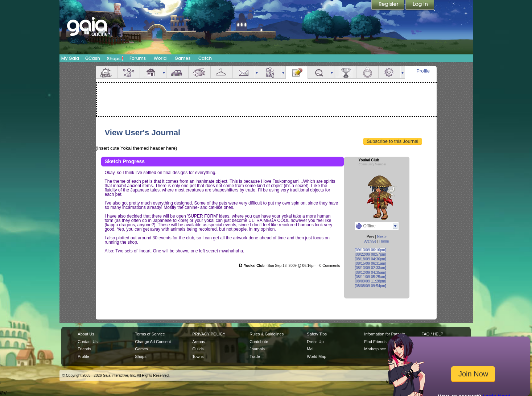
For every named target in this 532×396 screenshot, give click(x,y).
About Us (86, 334)
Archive (370, 241)
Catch (205, 58)
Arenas (199, 342)
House (151, 72)
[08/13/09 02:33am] (371, 268)
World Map (316, 356)
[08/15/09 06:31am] (371, 263)
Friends (270, 72)
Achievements (345, 72)
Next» (382, 237)
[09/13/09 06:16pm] (371, 250)
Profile (423, 71)
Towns (198, 356)
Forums (138, 58)
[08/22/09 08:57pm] (371, 254)
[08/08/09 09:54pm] (371, 286)
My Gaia (70, 58)
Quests (319, 72)
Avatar (129, 72)
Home (384, 241)
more (164, 72)
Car (177, 72)
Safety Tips (317, 334)
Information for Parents (384, 334)
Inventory (222, 72)
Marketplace (375, 349)
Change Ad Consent (153, 342)
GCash (93, 58)
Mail (244, 72)
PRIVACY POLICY (209, 334)
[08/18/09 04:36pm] (371, 259)
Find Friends (375, 342)
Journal (297, 72)
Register (388, 5)
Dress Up (315, 342)
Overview (107, 72)
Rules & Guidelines (267, 334)
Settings (389, 72)
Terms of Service (150, 334)
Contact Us (88, 342)
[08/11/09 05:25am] (371, 277)
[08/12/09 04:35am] (371, 273)
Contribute (259, 342)
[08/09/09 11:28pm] (371, 281)
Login (420, 5)
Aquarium (199, 72)
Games (183, 58)
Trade (255, 356)
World (160, 58)
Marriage (367, 72)
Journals (257, 349)
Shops (115, 58)
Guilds (198, 349)
